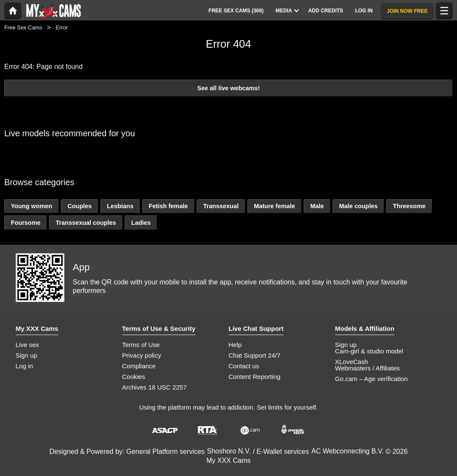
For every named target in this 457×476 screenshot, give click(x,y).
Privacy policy (142, 355)
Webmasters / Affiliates (368, 368)
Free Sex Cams (23, 27)
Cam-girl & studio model (369, 351)
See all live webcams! (229, 88)
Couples (79, 206)
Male (317, 206)
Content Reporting (255, 377)
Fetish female (168, 206)
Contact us (244, 366)
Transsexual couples (86, 223)
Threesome (409, 206)
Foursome (26, 223)
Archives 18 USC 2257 (155, 387)
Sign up (27, 355)
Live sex (27, 345)
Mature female (274, 206)
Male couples (358, 206)
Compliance (139, 366)
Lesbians (120, 206)
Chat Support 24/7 (255, 355)
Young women (31, 206)
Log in (24, 366)
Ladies (141, 223)
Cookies (134, 377)
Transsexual (221, 206)
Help (235, 345)
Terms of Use (141, 345)
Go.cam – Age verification (372, 379)
